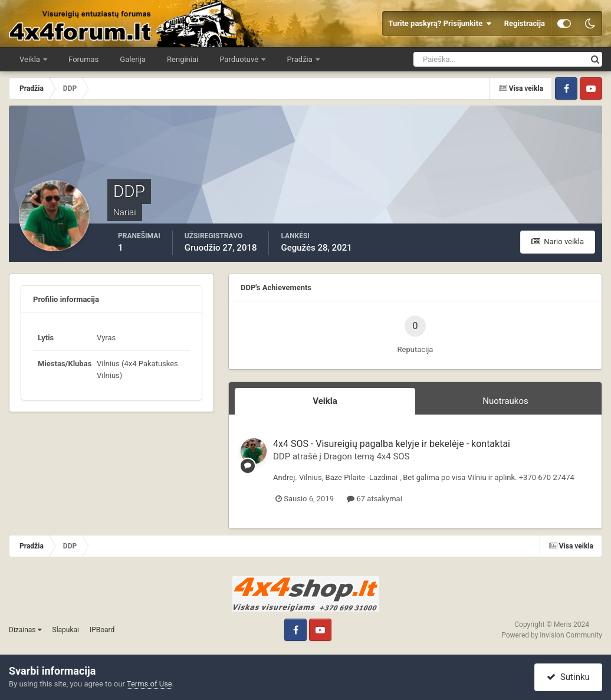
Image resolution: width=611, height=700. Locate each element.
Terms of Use (150, 684)
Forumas (83, 59)
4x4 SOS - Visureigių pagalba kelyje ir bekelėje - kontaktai (392, 444)
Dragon (338, 456)
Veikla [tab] (325, 401)
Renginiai (183, 59)
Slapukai (66, 630)
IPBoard (102, 630)
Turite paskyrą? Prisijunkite (440, 24)
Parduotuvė (240, 59)
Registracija (525, 23)
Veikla (31, 59)
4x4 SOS (393, 456)
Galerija (133, 59)
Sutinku (568, 677)
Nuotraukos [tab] (505, 401)
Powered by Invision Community (552, 635)
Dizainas (25, 630)
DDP (282, 456)
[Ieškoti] (457, 59)
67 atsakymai (375, 499)
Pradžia (300, 59)
